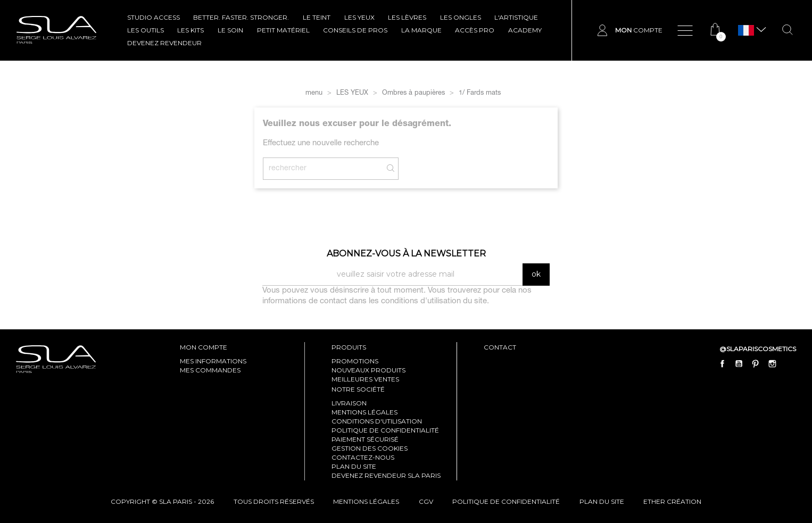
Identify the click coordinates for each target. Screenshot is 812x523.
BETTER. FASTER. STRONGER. (241, 17)
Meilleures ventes (365, 379)
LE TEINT (317, 17)
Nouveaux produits (368, 370)
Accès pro (475, 30)
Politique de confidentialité (385, 430)
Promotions (355, 361)
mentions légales (366, 501)
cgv (426, 501)
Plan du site (354, 466)
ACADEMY (525, 30)
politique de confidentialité (506, 501)
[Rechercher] (331, 169)
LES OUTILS (146, 30)
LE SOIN (230, 30)
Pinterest (756, 363)
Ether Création (672, 501)
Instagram (772, 363)
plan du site (602, 501)
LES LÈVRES (407, 17)
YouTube (739, 363)
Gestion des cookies (370, 448)
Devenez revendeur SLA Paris (386, 475)
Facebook (723, 363)
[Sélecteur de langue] (746, 31)
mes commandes (210, 370)
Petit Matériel (283, 30)
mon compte (204, 347)
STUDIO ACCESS (154, 17)
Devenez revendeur (164, 43)
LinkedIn (789, 363)
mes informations (213, 361)
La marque (421, 30)
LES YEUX (359, 17)
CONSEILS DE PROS (355, 30)
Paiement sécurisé (365, 439)
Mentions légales (364, 412)
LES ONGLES (461, 17)
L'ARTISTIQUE (516, 17)
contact (500, 347)
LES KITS (190, 30)
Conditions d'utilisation (377, 421)
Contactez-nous (363, 457)
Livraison (349, 403)
